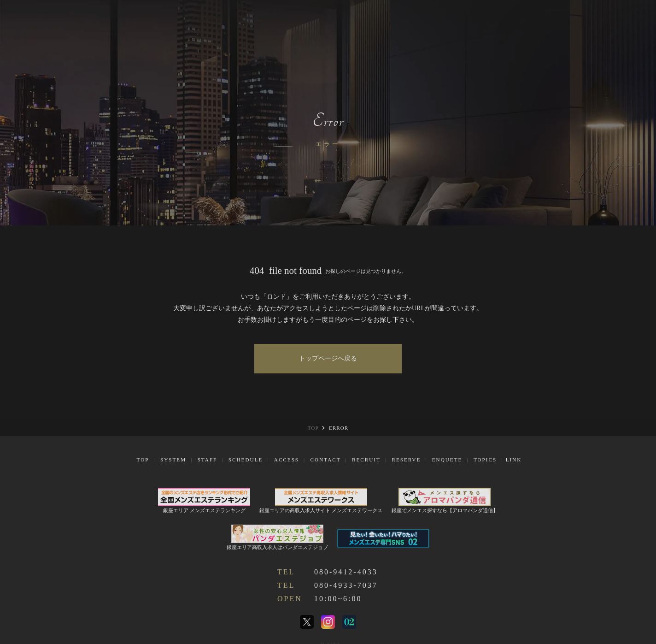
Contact (326, 460)
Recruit (366, 460)
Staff (208, 460)
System (173, 460)
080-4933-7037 (346, 585)
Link (514, 460)
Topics (485, 460)
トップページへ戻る (328, 358)
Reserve (406, 460)
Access (287, 460)
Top (143, 460)
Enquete (447, 460)
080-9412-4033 (346, 572)
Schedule (246, 460)
